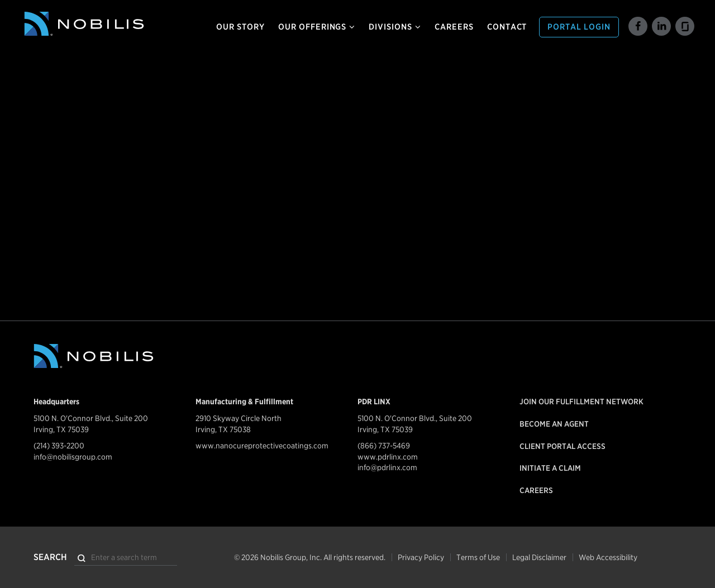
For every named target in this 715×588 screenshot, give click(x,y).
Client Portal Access (563, 446)
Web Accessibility (608, 557)
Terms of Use (478, 557)
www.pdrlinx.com (388, 457)
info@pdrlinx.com (387, 467)
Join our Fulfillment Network (581, 401)
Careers (454, 27)
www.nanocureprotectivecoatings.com (262, 446)
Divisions (395, 27)
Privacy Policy (421, 557)
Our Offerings (317, 27)
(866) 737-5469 (384, 446)
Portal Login (579, 27)
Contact (507, 27)
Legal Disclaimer (539, 557)
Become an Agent (554, 424)
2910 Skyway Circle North (239, 418)
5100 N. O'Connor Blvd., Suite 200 (91, 418)
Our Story (240, 27)
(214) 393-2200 (59, 446)
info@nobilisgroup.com (73, 457)
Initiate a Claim (550, 468)
